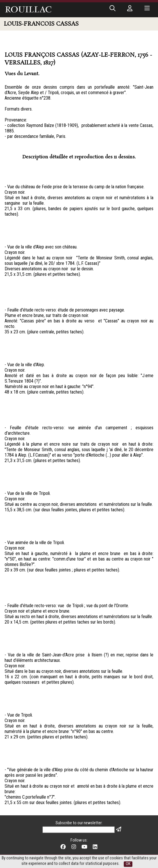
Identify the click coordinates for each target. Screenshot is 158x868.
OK (128, 864)
